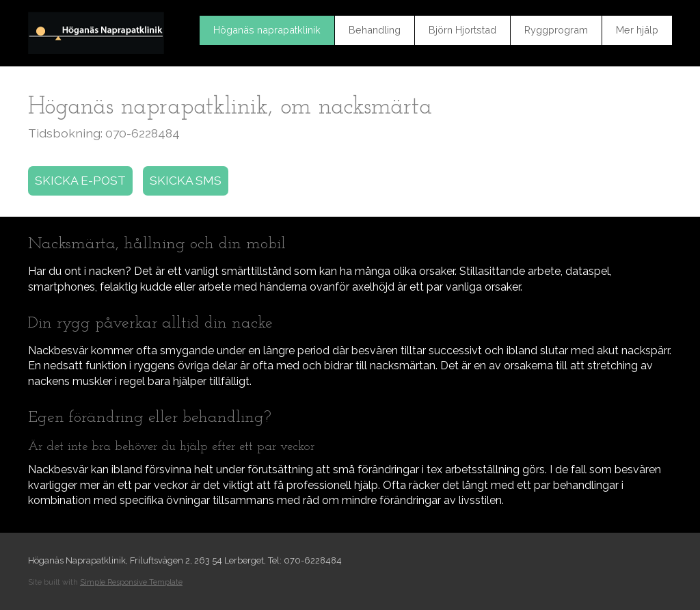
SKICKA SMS (186, 180)
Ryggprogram (556, 30)
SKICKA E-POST (80, 180)
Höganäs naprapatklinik (267, 30)
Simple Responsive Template (131, 582)
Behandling (375, 30)
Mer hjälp (637, 30)
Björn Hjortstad (462, 30)
